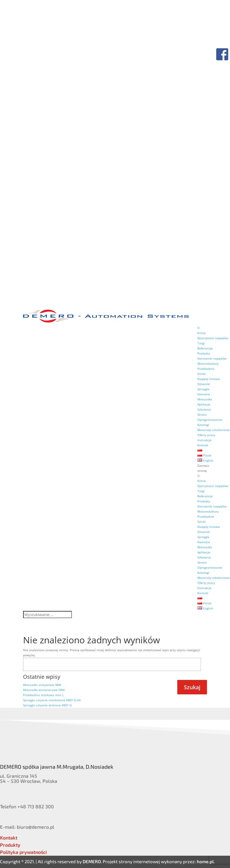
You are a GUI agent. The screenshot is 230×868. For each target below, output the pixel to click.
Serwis (202, 415)
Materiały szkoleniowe (214, 430)
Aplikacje (204, 404)
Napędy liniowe (209, 379)
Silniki (202, 374)
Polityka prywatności (23, 852)
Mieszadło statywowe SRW (42, 685)
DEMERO (92, 861)
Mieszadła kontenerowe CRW (44, 690)
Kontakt (203, 445)
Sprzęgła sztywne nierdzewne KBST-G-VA (52, 700)
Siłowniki (204, 384)
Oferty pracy (206, 435)
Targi (201, 343)
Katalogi (203, 425)
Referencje (205, 348)
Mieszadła (205, 399)
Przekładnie (206, 369)
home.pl (205, 861)
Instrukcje (204, 440)
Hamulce (204, 394)
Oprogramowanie (210, 420)
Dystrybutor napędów (213, 338)
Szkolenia (204, 409)
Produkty (204, 353)
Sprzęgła (203, 389)
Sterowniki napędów (212, 358)
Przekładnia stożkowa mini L (43, 695)
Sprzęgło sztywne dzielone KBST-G (47, 705)
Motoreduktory (208, 364)
